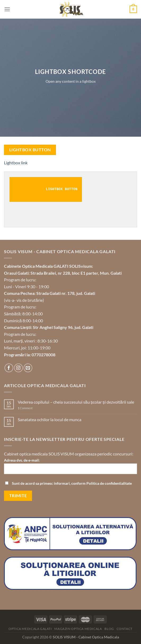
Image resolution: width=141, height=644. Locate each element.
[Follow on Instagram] (18, 368)
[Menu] (7, 9)
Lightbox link (16, 163)
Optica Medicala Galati (30, 629)
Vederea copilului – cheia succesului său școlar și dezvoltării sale (76, 402)
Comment (25, 408)
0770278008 (43, 355)
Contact (125, 629)
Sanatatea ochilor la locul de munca (50, 419)
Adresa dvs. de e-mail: (70, 468)
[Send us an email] (28, 368)
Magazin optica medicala (78, 629)
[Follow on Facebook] (9, 368)
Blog (109, 629)
